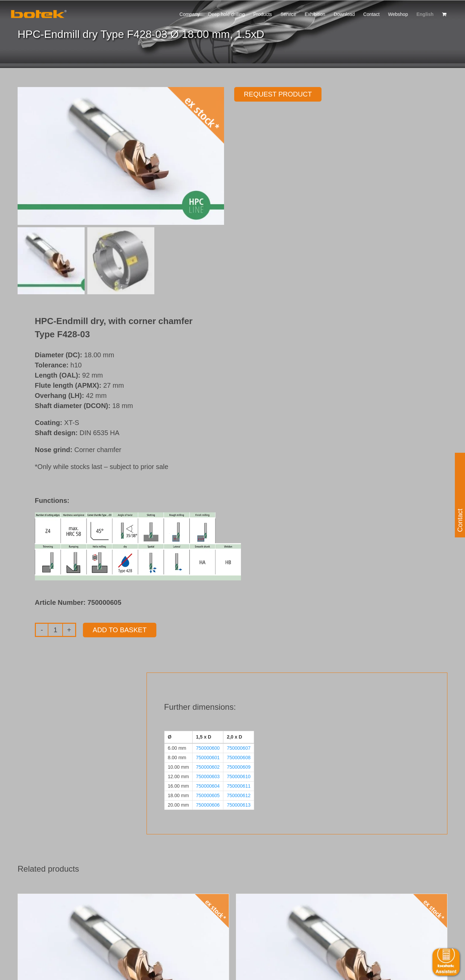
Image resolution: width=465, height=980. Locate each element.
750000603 (208, 776)
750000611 (239, 786)
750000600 (208, 748)
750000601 (208, 758)
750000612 (239, 795)
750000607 (239, 748)
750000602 (208, 767)
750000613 (239, 805)
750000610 (239, 776)
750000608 (239, 758)
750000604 (208, 786)
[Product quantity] (55, 630)
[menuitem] (425, 14)
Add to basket (120, 630)
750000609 (239, 767)
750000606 (208, 805)
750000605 (208, 795)
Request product (278, 94)
